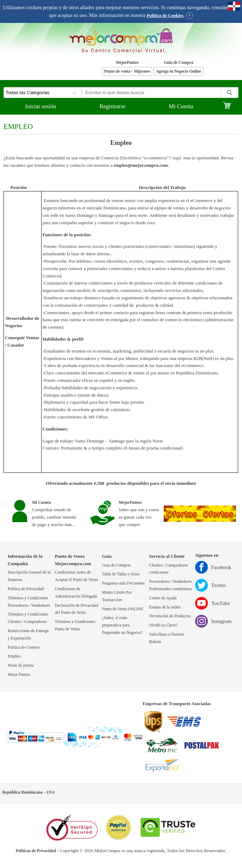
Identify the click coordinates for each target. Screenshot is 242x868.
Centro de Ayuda (163, 598)
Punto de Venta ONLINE (122, 609)
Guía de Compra (179, 63)
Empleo (14, 656)
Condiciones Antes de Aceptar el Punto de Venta (76, 576)
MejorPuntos (127, 63)
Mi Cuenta (181, 106)
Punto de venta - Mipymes (127, 71)
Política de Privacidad (26, 589)
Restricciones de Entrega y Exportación (28, 635)
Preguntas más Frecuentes (123, 583)
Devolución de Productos (170, 616)
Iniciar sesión (41, 106)
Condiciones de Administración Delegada (76, 593)
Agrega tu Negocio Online (178, 71)
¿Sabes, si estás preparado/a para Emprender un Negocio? (122, 625)
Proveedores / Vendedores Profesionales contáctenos (170, 585)
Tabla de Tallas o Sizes (121, 574)
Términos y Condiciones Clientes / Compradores (28, 618)
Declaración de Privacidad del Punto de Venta (77, 609)
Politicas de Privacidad (36, 851)
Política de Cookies (165, 16)
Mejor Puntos (19, 675)
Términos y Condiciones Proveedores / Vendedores (29, 602)
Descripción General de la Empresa (29, 576)
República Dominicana (23, 792)
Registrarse (112, 106)
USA (51, 792)
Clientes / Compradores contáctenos (168, 569)
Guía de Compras (116, 565)
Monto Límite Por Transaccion (117, 596)
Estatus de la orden (165, 607)
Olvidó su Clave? (163, 625)
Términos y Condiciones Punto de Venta (75, 625)
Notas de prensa (21, 665)
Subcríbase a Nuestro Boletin (166, 638)
